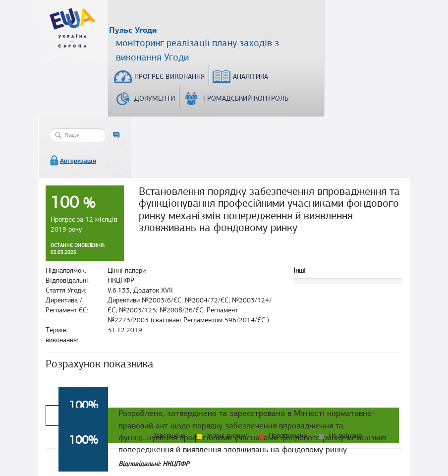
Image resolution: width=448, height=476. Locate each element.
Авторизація (78, 161)
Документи (155, 98)
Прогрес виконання (169, 77)
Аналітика (251, 77)
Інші (300, 270)
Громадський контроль (246, 98)
